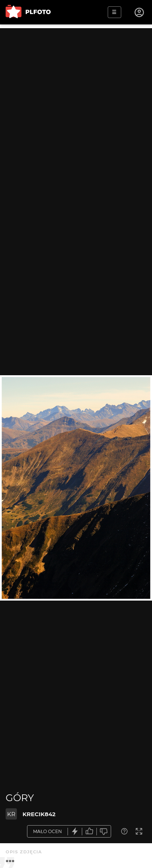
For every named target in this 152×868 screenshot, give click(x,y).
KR (11, 814)
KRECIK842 (39, 814)
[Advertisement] (76, 104)
